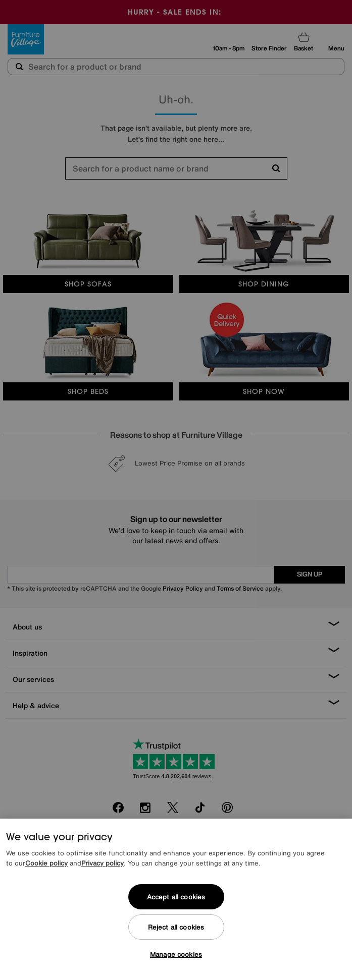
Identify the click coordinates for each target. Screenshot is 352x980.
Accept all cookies (176, 897)
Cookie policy (46, 863)
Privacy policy (103, 863)
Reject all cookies (176, 927)
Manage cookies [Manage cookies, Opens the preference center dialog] (176, 955)
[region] (176, 899)
